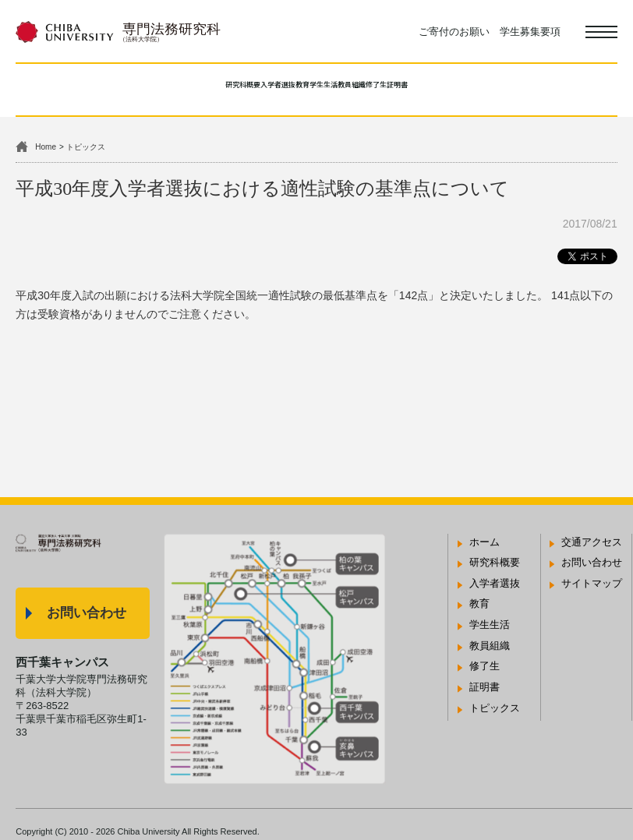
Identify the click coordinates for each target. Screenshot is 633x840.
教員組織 (395, 88)
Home (46, 147)
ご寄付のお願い (454, 32)
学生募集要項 (530, 32)
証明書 (512, 88)
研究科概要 (133, 88)
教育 (273, 88)
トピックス (86, 147)
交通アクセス (592, 542)
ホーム (484, 542)
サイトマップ (592, 583)
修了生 (456, 88)
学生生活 (328, 88)
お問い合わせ (87, 613)
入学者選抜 (212, 88)
